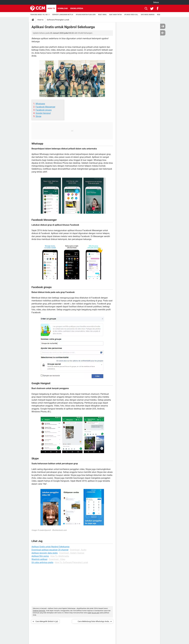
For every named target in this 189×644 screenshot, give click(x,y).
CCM (89, 613)
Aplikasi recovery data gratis (45, 553)
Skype (38, 116)
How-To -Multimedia (60, 556)
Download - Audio (78, 550)
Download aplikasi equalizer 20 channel (50, 550)
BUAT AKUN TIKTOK (115, 15)
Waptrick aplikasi (39, 559)
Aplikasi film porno (40, 556)
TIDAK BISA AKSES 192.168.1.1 (40, 15)
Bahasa (156, 2)
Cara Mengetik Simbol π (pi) (47, 621)
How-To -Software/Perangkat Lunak (71, 562)
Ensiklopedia (77, 8)
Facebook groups (44, 110)
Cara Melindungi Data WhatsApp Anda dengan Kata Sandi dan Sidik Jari (93, 622)
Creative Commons (39, 611)
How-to (51, 8)
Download (63, 8)
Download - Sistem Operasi (72, 553)
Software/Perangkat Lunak (58, 20)
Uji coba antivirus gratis (42, 562)
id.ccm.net (95, 613)
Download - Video (57, 559)
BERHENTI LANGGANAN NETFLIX (63, 15)
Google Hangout (43, 113)
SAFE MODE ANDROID (148, 15)
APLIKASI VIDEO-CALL (131, 15)
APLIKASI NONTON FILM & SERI (86, 15)
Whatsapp (40, 104)
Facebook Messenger (45, 107)
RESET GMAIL (102, 15)
